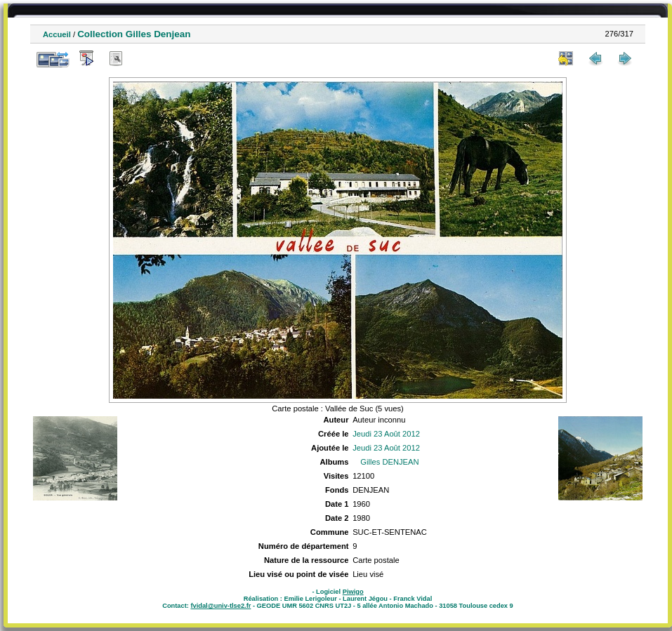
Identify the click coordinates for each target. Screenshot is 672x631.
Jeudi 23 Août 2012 (386, 434)
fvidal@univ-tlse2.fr (220, 606)
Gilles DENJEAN (389, 462)
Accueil (57, 34)
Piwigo (353, 592)
